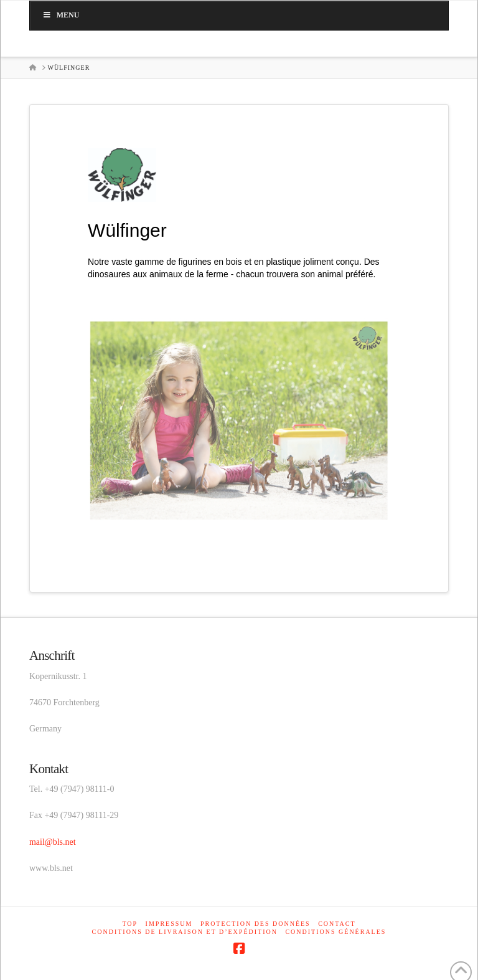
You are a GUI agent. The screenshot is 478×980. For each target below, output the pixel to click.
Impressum (169, 924)
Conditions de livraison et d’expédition (185, 932)
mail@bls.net (53, 842)
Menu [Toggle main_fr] (61, 15)
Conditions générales (335, 932)
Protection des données (255, 924)
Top (130, 924)
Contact (337, 924)
